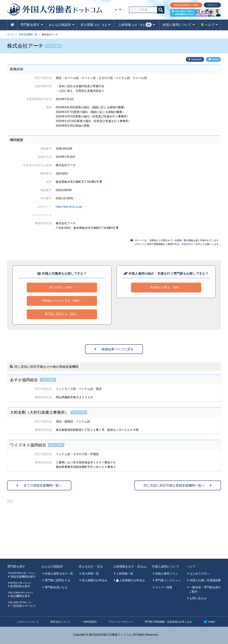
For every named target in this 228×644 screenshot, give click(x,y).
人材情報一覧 (125, 574)
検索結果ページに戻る (114, 349)
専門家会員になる (56, 587)
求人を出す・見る (91, 567)
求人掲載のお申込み (95, 580)
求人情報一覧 (90, 574)
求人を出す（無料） (62, 287)
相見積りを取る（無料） (166, 287)
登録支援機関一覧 (28, 34)
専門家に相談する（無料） (62, 314)
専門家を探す (16, 567)
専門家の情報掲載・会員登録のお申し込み (168, 622)
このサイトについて (28, 622)
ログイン (212, 5)
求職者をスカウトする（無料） (62, 301)
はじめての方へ (199, 574)
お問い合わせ (198, 598)
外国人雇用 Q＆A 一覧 (59, 574)
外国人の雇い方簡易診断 (205, 580)
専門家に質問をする (58, 580)
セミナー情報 (164, 587)
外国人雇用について (166, 567)
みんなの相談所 (52, 567)
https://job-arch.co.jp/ (69, 207)
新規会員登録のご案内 (186, 5)
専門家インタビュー (168, 580)
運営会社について (60, 622)
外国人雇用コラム (167, 574)
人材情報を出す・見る (130, 567)
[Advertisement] (114, 530)
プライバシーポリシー (121, 622)
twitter (209, 622)
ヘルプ (191, 567)
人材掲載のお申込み (131, 580)
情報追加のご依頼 (191, 244)
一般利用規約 (89, 622)
